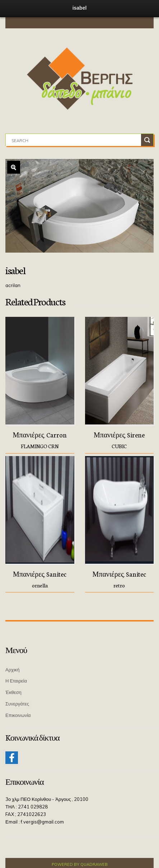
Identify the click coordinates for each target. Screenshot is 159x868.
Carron (57, 435)
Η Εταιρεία (16, 681)
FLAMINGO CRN (40, 446)
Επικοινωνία (18, 715)
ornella (40, 585)
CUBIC (119, 446)
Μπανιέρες (29, 435)
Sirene (136, 435)
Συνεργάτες (17, 704)
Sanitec (56, 574)
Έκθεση (13, 692)
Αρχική (13, 670)
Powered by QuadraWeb (80, 864)
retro (119, 585)
